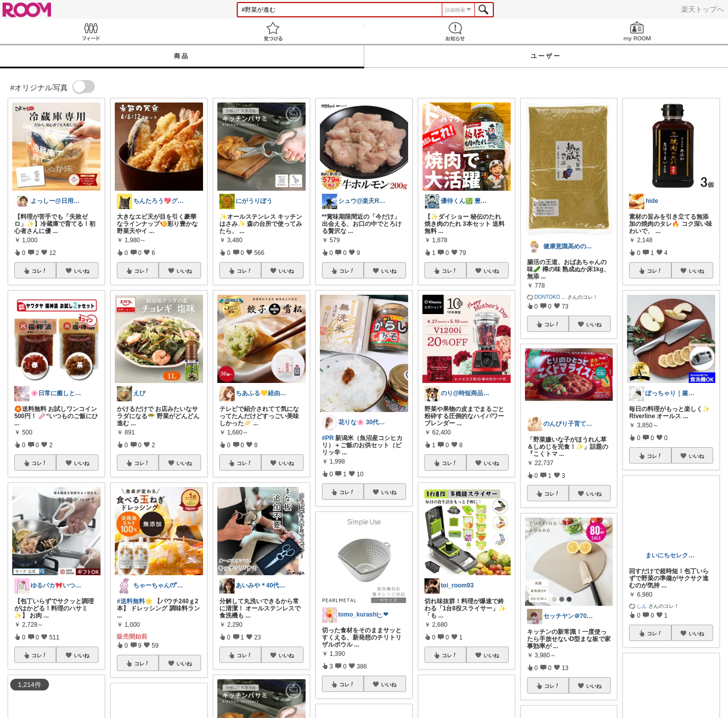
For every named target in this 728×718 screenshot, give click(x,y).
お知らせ (455, 31)
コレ (39, 271)
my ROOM (637, 31)
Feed (91, 31)
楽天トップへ (702, 9)
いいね (82, 271)
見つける (273, 31)
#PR (328, 438)
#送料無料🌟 (135, 601)
